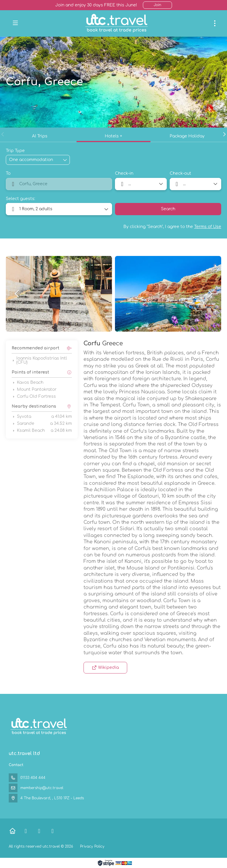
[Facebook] (26, 831)
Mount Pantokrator (34, 390)
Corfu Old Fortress (34, 397)
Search (168, 209)
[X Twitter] (39, 831)
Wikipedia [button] (105, 668)
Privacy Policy (92, 846)
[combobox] (59, 184)
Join (157, 5)
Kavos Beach (28, 383)
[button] (3, 134)
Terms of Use (208, 227)
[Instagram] (53, 831)
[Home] (12, 831)
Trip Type (15, 151)
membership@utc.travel (42, 788)
